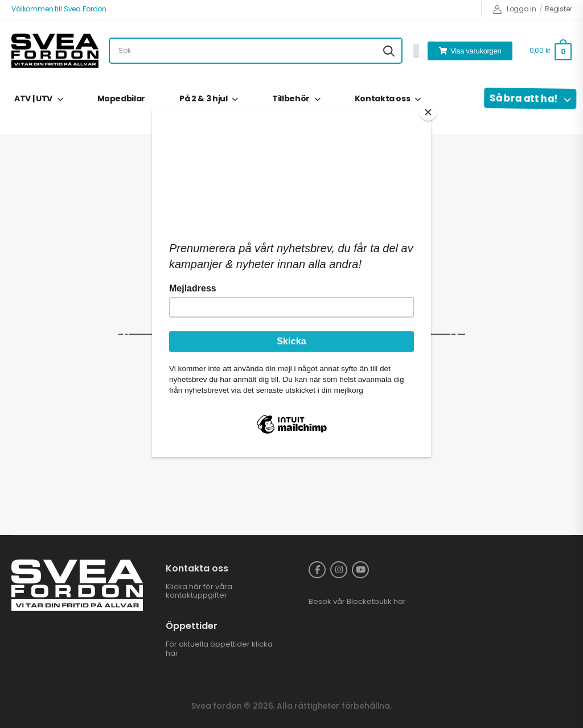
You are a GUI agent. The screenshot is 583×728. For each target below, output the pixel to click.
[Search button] (389, 51)
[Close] (428, 112)
